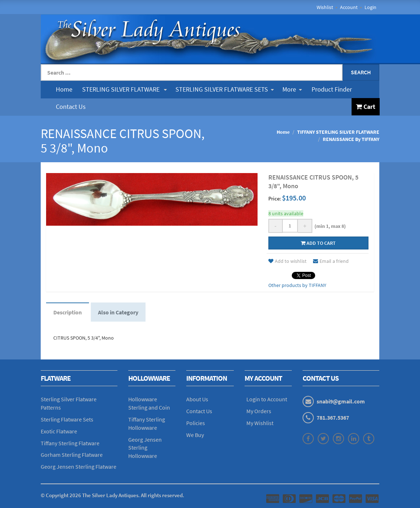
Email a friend (331, 261)
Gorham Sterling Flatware (72, 455)
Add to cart (318, 243)
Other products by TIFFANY (297, 285)
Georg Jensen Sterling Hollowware (145, 448)
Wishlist (325, 7)
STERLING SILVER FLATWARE (124, 89)
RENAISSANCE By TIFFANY (351, 139)
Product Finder (332, 89)
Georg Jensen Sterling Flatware (79, 467)
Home (64, 89)
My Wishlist (260, 423)
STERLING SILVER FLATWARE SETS (225, 89)
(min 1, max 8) (329, 226)
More (292, 89)
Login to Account (267, 399)
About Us (197, 399)
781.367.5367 (333, 418)
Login (370, 7)
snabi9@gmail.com (341, 401)
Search (361, 72)
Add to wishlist (287, 261)
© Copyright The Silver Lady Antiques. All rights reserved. (112, 495)
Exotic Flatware (59, 431)
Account (349, 7)
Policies (196, 423)
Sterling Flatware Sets (67, 419)
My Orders (259, 411)
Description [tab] (68, 312)
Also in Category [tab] (118, 312)
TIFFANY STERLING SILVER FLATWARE (338, 132)
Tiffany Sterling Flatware (70, 443)
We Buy (195, 435)
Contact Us (71, 107)
